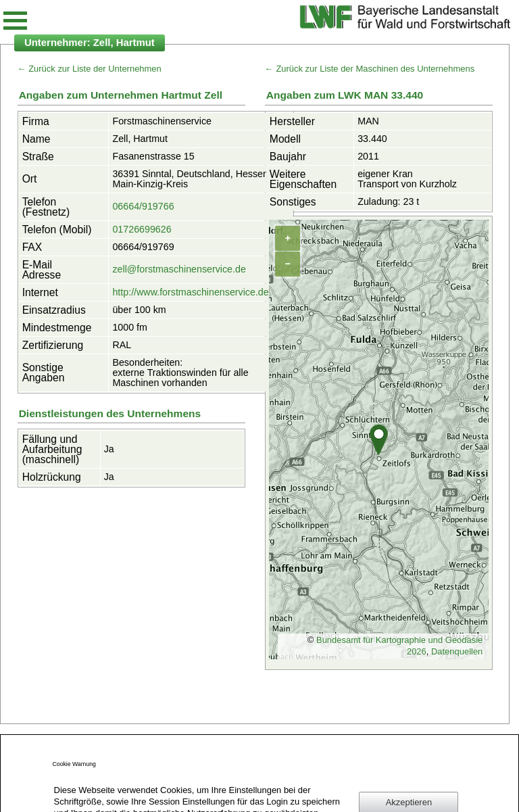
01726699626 (142, 229)
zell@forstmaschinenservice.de (179, 269)
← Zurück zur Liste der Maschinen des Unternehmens (370, 69)
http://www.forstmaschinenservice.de (190, 292)
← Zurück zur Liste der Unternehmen (90, 69)
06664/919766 (143, 206)
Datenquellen (457, 651)
